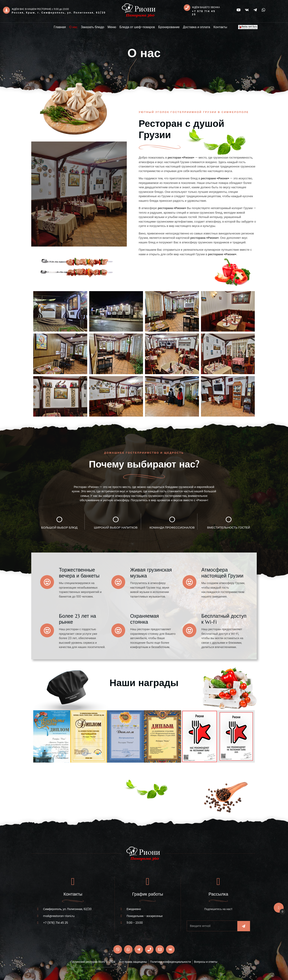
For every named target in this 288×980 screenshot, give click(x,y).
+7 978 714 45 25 (204, 13)
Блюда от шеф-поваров (137, 27)
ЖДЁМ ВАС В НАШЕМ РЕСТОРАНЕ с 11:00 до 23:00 (40, 9)
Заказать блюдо (93, 27)
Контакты (220, 27)
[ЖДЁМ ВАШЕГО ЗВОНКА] (187, 8)
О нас (73, 27)
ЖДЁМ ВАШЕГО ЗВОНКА (206, 7)
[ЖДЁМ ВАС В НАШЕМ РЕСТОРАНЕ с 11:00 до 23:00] (6, 10)
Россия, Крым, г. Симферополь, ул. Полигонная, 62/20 (59, 13)
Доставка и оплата (197, 27)
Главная (60, 27)
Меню (112, 27)
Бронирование (169, 27)
